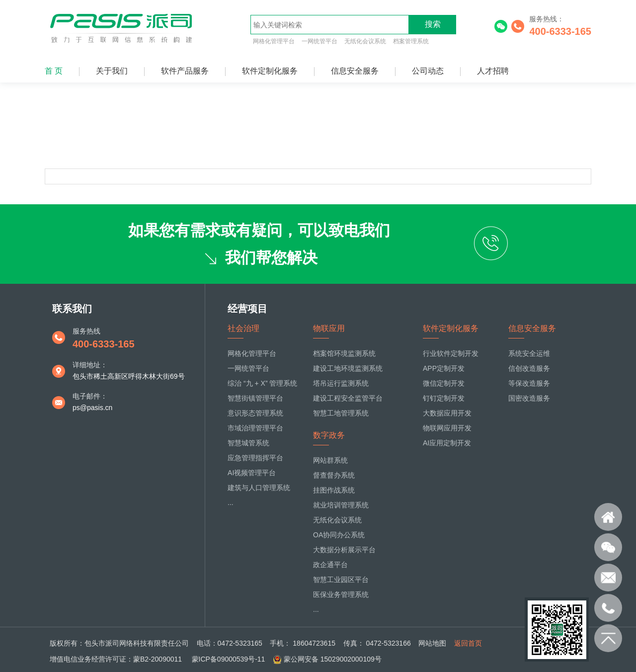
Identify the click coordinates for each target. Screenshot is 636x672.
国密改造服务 (529, 398)
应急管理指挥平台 (255, 458)
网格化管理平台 (274, 41)
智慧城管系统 (248, 443)
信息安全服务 (355, 71)
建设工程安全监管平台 (348, 398)
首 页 (54, 71)
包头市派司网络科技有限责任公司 (137, 643)
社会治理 (243, 328)
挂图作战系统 (334, 490)
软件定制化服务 (270, 71)
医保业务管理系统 (341, 594)
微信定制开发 (444, 383)
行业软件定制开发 (451, 353)
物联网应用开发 (447, 428)
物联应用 (329, 328)
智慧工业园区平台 (341, 580)
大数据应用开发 (447, 413)
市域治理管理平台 (255, 428)
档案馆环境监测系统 (344, 353)
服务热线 (86, 331)
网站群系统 (330, 460)
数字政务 (329, 435)
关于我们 (112, 71)
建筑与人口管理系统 (259, 488)
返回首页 (468, 643)
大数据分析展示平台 (344, 550)
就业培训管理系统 (341, 505)
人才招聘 (493, 71)
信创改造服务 (529, 368)
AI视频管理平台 (252, 473)
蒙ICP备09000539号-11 (228, 659)
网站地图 (432, 643)
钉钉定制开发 (444, 398)
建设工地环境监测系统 (348, 368)
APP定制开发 (444, 368)
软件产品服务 (185, 71)
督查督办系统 (334, 475)
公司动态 (428, 71)
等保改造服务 (529, 383)
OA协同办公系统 (339, 535)
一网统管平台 (319, 41)
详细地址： (90, 365)
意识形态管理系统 (255, 413)
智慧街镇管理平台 (255, 398)
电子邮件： (90, 396)
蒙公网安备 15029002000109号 (333, 659)
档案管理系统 (411, 41)
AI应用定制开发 (447, 443)
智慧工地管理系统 (341, 413)
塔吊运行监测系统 (341, 383)
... (231, 503)
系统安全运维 (529, 353)
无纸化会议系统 (365, 41)
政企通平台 (330, 565)
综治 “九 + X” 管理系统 (262, 383)
